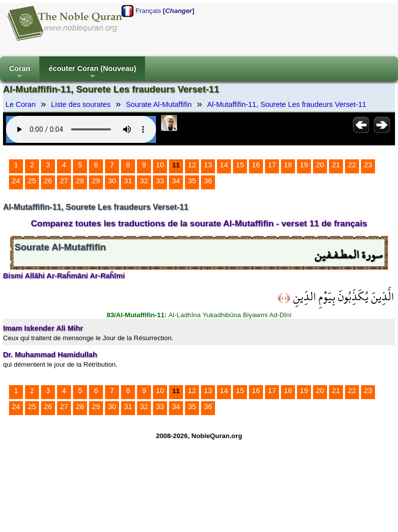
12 (192, 165)
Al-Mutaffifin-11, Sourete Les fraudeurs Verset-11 (286, 104)
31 (128, 181)
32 (144, 181)
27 (64, 181)
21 (336, 165)
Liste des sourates (81, 104)
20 (320, 165)
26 (48, 181)
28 (80, 181)
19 (304, 165)
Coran (19, 73)
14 (224, 165)
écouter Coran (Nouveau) (92, 73)
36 (208, 181)
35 (192, 181)
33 (160, 181)
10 (160, 165)
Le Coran (20, 104)
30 (112, 181)
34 (176, 181)
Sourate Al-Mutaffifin (159, 104)
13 (208, 165)
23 (368, 165)
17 (272, 165)
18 (288, 165)
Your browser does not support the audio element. (81, 129)
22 (352, 165)
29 (96, 181)
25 (32, 181)
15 (240, 165)
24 (16, 181)
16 (256, 165)
